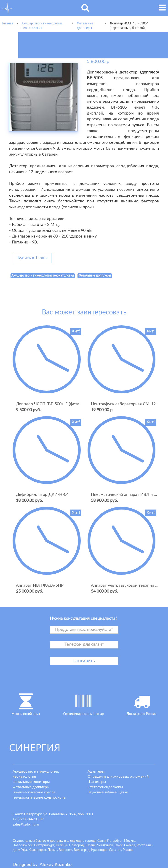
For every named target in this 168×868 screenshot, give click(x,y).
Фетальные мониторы (31, 782)
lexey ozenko (56, 865)
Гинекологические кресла (34, 792)
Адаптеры (96, 771)
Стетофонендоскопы (105, 787)
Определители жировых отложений (118, 776)
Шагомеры (97, 782)
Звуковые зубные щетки (108, 792)
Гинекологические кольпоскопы (39, 797)
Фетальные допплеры (31, 787)
